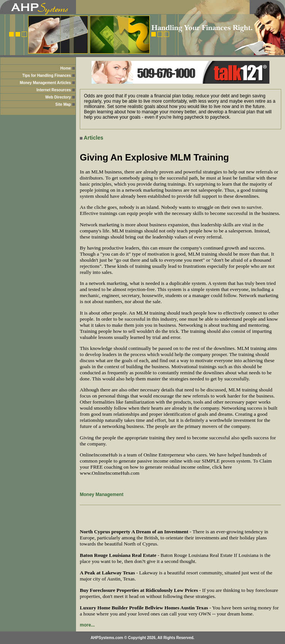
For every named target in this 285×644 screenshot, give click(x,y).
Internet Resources (54, 90)
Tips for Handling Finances (46, 76)
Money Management (102, 495)
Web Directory (58, 97)
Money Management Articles (45, 83)
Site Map (63, 104)
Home (66, 68)
